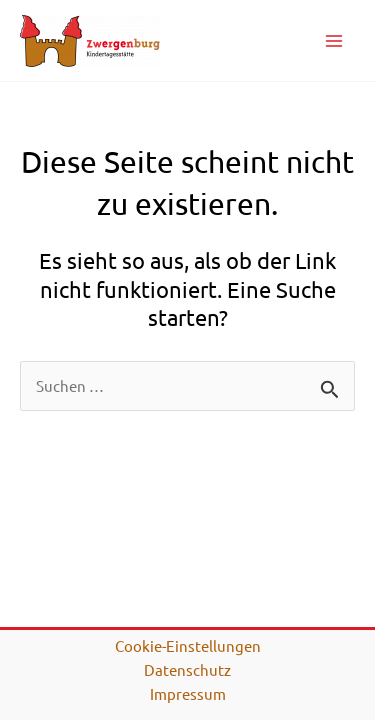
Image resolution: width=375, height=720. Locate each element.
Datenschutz (187, 669)
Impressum (188, 693)
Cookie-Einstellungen (188, 645)
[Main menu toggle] (334, 41)
